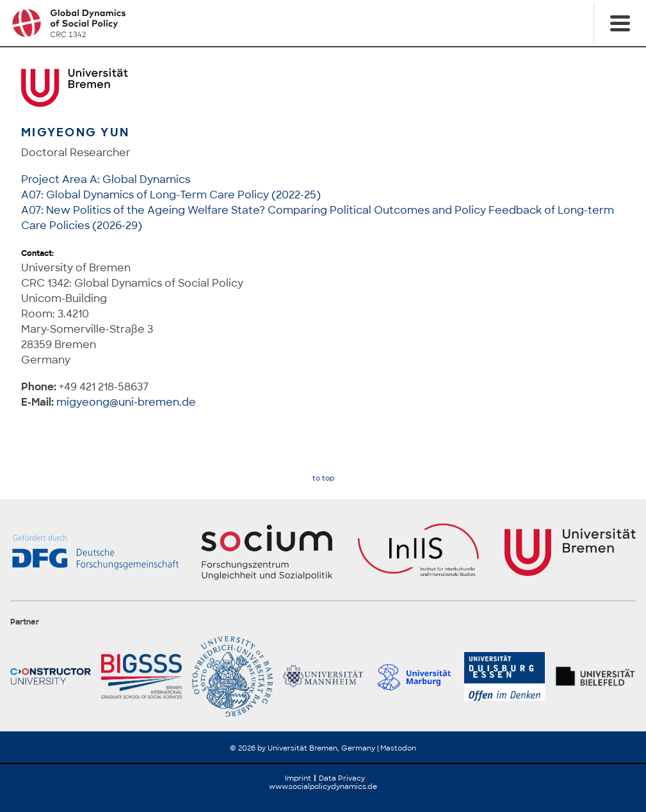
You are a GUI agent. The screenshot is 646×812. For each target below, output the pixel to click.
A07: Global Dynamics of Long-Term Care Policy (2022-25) (171, 195)
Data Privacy (342, 778)
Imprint (298, 778)
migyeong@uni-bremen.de (126, 402)
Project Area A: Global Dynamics (106, 179)
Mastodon (398, 748)
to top (323, 478)
